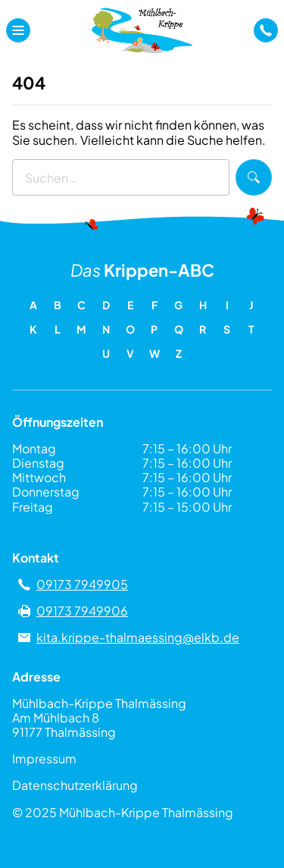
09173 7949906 (82, 611)
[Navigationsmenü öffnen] (18, 30)
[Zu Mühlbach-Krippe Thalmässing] (142, 30)
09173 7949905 (82, 584)
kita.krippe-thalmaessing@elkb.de (138, 637)
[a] (266, 30)
